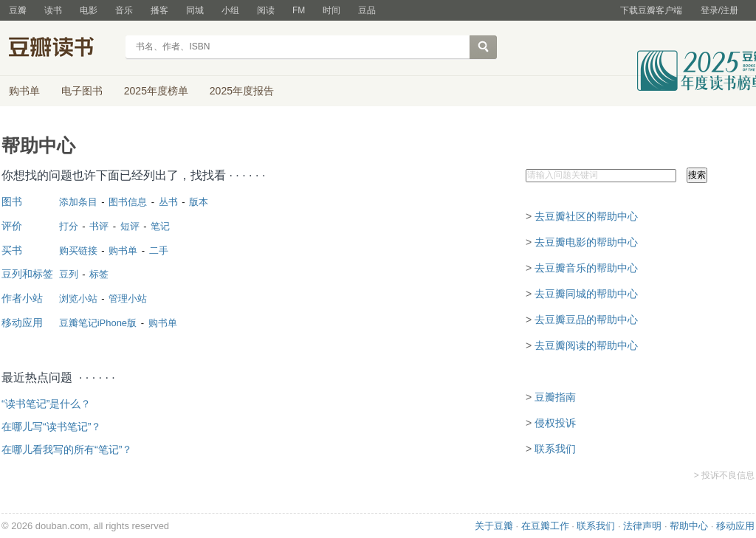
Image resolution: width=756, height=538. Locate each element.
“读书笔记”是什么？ (46, 404)
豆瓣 (18, 10)
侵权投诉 (555, 423)
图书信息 (128, 202)
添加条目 (78, 202)
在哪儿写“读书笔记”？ (51, 427)
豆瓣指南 (555, 397)
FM (299, 10)
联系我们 (555, 449)
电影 (89, 10)
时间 (331, 10)
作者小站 (22, 298)
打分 (69, 226)
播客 (159, 10)
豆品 (367, 10)
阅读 (266, 10)
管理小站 (128, 299)
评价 (12, 226)
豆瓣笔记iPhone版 (98, 323)
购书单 (24, 91)
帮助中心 (689, 526)
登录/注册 (719, 10)
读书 (53, 10)
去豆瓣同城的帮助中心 (586, 294)
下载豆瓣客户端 (651, 10)
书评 (99, 226)
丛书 (168, 202)
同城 (195, 10)
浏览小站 (78, 299)
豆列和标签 (27, 274)
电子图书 (82, 91)
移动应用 (22, 323)
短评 (130, 226)
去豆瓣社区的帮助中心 (586, 216)
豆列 (69, 274)
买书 (12, 250)
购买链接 (78, 251)
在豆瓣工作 (545, 526)
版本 (199, 202)
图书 (12, 201)
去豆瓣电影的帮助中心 (586, 242)
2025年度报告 (242, 91)
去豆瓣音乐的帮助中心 (586, 268)
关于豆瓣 (494, 526)
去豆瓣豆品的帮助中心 (586, 320)
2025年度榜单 (156, 91)
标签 (99, 274)
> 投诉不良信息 (724, 475)
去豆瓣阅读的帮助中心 (586, 345)
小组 (230, 10)
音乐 (124, 10)
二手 (159, 251)
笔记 (160, 226)
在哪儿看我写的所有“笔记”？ (67, 449)
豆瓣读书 (62, 49)
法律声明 (642, 526)
